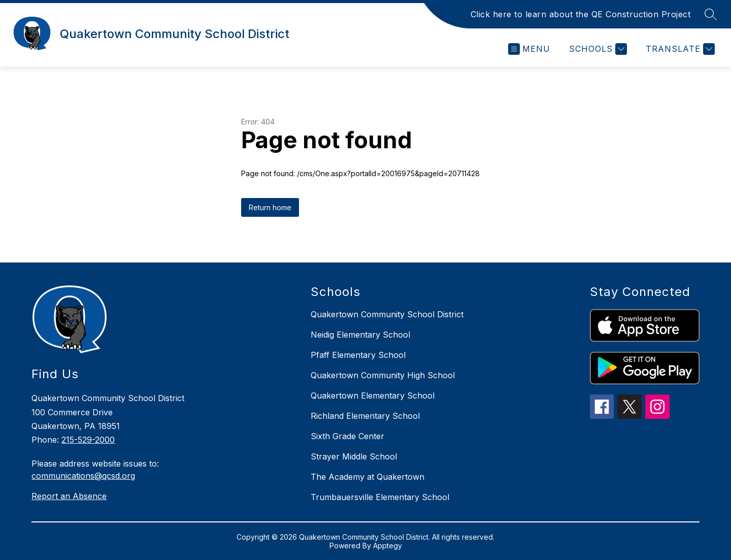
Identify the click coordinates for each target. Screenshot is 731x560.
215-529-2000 (88, 440)
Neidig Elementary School (360, 335)
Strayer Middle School (354, 456)
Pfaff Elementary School (358, 355)
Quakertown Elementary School (373, 396)
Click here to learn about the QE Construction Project (581, 14)
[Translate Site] (679, 49)
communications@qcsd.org (83, 476)
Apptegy (388, 546)
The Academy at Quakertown (368, 477)
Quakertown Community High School (383, 375)
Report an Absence (69, 496)
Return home (270, 207)
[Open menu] (529, 49)
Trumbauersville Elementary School (380, 497)
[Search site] (711, 14)
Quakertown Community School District (387, 314)
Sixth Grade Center (347, 436)
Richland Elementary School (365, 416)
